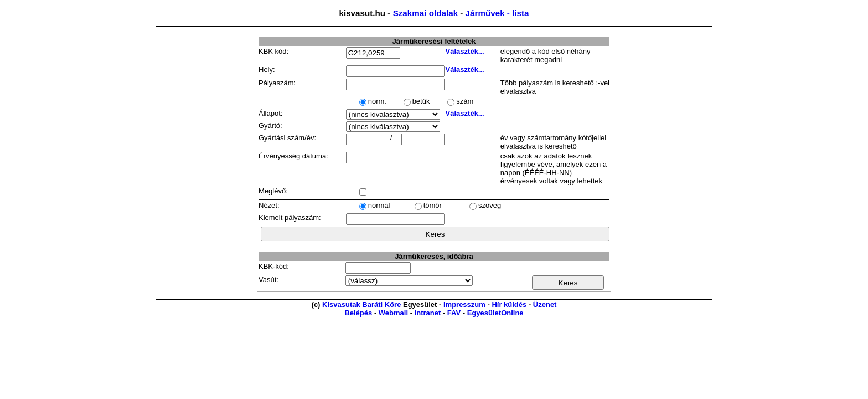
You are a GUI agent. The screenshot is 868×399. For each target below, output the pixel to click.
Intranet (428, 313)
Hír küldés (509, 305)
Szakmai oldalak (425, 13)
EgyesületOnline (495, 313)
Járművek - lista (497, 13)
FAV (454, 313)
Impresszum (464, 305)
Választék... (465, 51)
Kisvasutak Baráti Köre (361, 305)
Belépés (358, 313)
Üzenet (545, 305)
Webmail (393, 313)
